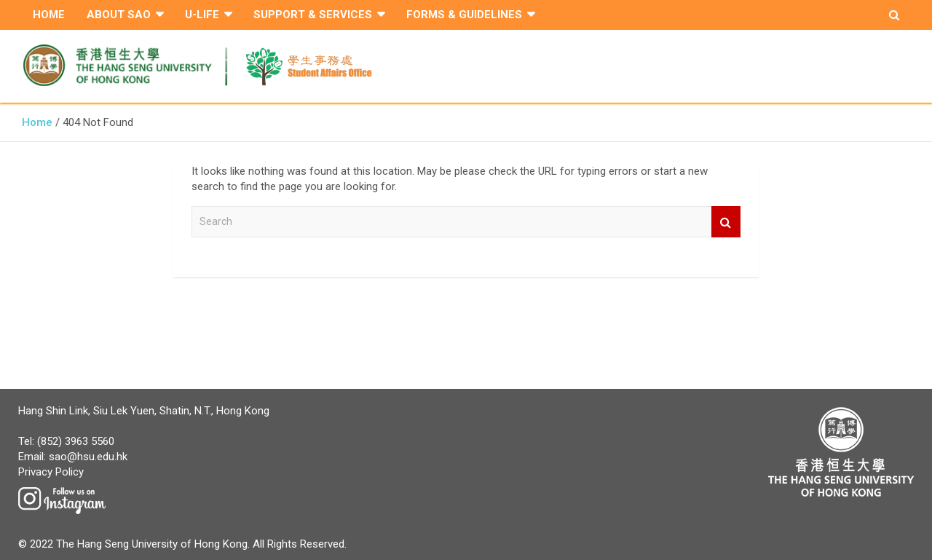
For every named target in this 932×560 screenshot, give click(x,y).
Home (49, 15)
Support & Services (313, 15)
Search (726, 222)
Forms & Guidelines (464, 15)
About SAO (119, 15)
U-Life (202, 15)
